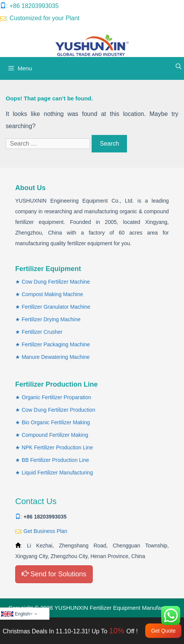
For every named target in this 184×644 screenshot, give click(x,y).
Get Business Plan (45, 531)
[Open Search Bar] (178, 67)
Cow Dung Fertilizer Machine (56, 282)
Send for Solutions (54, 574)
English (26, 614)
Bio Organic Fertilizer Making (56, 422)
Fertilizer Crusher (42, 332)
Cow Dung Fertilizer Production (59, 410)
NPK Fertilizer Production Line (57, 447)
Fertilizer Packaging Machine (56, 344)
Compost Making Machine (52, 294)
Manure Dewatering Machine (56, 357)
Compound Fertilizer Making (55, 435)
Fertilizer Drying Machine (51, 319)
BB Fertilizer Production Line (55, 460)
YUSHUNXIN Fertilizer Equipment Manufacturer (115, 608)
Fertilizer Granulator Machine (56, 307)
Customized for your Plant (44, 18)
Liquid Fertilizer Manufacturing (57, 473)
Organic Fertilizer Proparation (56, 397)
